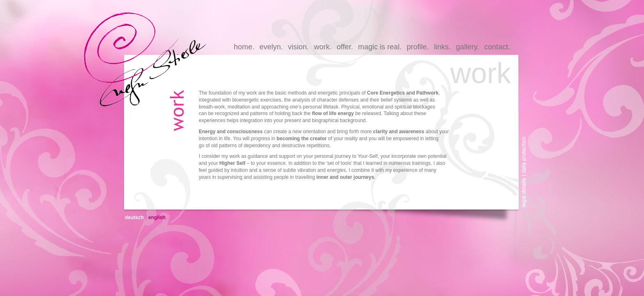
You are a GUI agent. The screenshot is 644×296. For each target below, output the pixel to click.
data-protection (526, 149)
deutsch (134, 217)
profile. (418, 47)
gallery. (468, 47)
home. (244, 47)
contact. (497, 47)
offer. (345, 47)
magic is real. (380, 47)
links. (443, 47)
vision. (298, 47)
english (157, 217)
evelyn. (271, 47)
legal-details (526, 194)
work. (323, 47)
